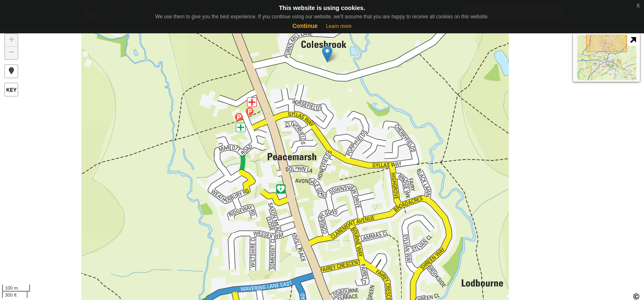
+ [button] (11, 40)
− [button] (11, 53)
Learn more (339, 26)
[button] (11, 71)
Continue (305, 26)
